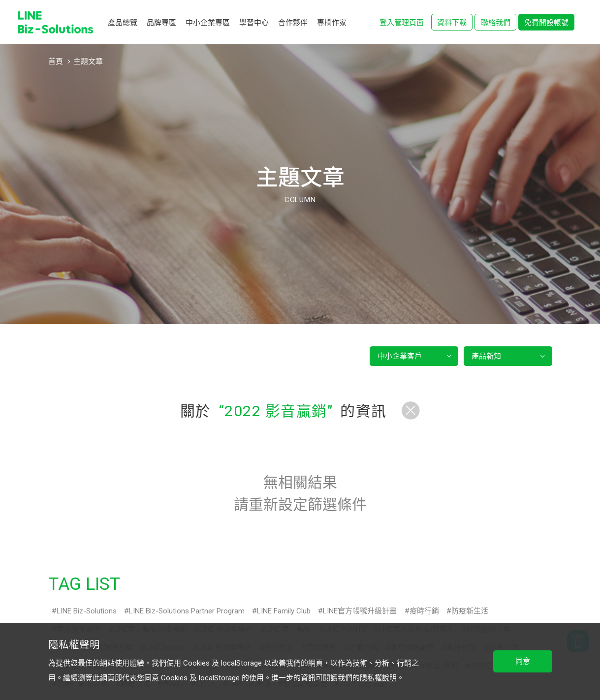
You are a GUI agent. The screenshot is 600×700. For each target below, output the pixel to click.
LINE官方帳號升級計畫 (360, 611)
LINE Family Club (284, 611)
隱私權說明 (378, 678)
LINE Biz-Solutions (87, 611)
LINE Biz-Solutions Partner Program (187, 611)
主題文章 (88, 61)
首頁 (56, 61)
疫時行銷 (424, 611)
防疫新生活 (470, 611)
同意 (523, 661)
